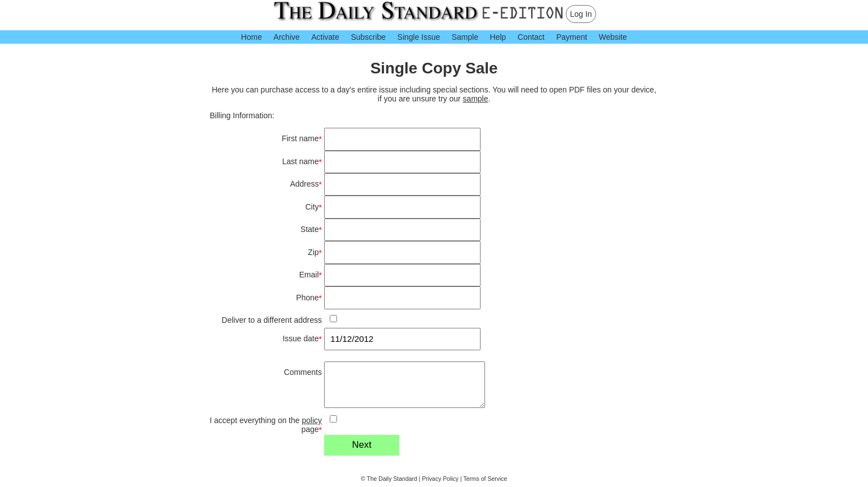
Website (613, 37)
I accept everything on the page (266, 425)
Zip (315, 252)
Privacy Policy (440, 479)
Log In (581, 14)
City (313, 207)
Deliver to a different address (272, 320)
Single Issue (419, 37)
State (311, 229)
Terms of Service (485, 479)
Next (362, 445)
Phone (309, 298)
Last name (302, 162)
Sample (465, 37)
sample (475, 99)
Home (251, 37)
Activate (325, 37)
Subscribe (368, 37)
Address (306, 184)
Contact (531, 37)
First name (302, 139)
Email (311, 275)
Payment (572, 37)
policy (312, 420)
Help (498, 37)
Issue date (302, 339)
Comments (303, 372)
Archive (287, 37)
